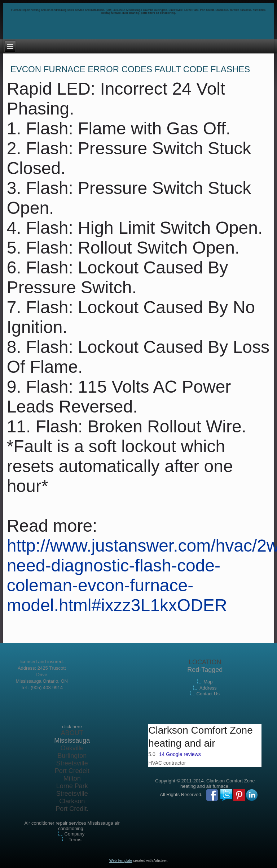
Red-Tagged (205, 670)
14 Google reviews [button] (180, 754)
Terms (75, 840)
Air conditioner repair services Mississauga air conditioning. (72, 826)
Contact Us (208, 694)
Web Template (121, 861)
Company (75, 834)
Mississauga (72, 740)
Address (208, 688)
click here (72, 727)
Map (208, 682)
